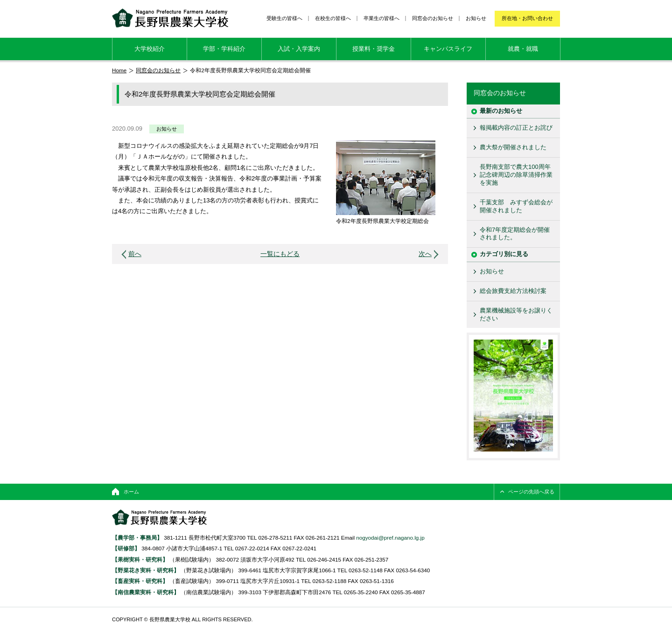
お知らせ (476, 18)
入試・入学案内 (299, 49)
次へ (425, 254)
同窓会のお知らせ (433, 18)
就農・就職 (523, 49)
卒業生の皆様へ (381, 18)
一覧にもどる (280, 254)
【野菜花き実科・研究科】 (146, 570)
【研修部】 (126, 548)
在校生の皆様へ (333, 18)
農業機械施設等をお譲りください (516, 314)
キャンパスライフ (448, 49)
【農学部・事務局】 (137, 538)
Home (119, 70)
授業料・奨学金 (374, 49)
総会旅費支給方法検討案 (513, 291)
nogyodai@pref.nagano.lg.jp (390, 538)
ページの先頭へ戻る (531, 492)
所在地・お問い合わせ (527, 18)
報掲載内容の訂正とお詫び (516, 128)
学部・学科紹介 (224, 49)
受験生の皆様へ (284, 18)
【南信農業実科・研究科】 (146, 592)
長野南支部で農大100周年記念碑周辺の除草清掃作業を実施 (516, 175)
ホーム (131, 492)
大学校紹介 (150, 49)
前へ (135, 254)
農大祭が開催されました (513, 147)
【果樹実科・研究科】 (140, 559)
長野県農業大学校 (170, 18)
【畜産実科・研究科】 (140, 581)
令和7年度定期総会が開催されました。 (515, 234)
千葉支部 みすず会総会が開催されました (516, 206)
